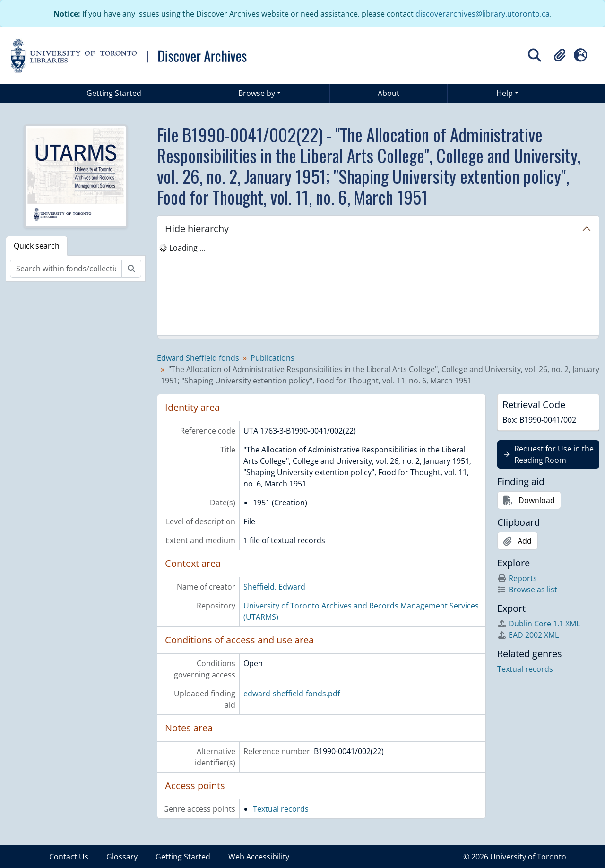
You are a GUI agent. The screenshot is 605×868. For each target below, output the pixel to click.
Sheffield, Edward (274, 587)
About (389, 93)
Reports (517, 578)
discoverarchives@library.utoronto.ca (483, 14)
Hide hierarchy (197, 229)
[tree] (378, 289)
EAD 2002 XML (528, 635)
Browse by (257, 93)
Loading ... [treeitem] (187, 248)
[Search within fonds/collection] (66, 269)
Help (505, 93)
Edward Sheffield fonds (198, 358)
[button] (560, 55)
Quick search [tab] (37, 246)
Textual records (281, 809)
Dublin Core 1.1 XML (539, 624)
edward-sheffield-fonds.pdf (292, 694)
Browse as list (527, 590)
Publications (272, 358)
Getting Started (114, 93)
